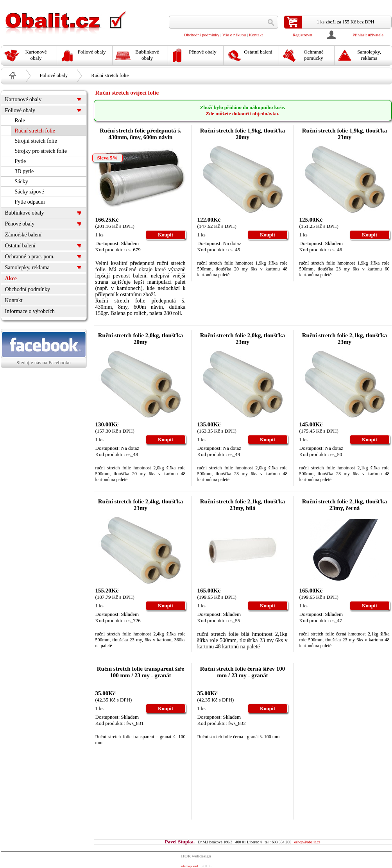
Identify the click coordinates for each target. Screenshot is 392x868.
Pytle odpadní (30, 202)
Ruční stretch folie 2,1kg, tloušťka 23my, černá (345, 505)
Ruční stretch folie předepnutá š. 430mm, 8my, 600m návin (140, 134)
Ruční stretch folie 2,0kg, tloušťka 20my (141, 339)
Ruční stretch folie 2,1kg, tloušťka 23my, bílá (243, 505)
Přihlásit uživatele (368, 35)
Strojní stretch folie (36, 141)
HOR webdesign (196, 856)
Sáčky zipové (30, 192)
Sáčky (21, 182)
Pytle (21, 161)
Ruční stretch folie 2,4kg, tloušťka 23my (141, 505)
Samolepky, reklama (27, 268)
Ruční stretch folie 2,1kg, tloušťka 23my (345, 339)
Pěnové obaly (20, 224)
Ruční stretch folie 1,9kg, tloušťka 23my (345, 134)
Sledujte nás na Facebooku (44, 348)
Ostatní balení (20, 246)
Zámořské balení (23, 235)
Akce (11, 278)
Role (20, 121)
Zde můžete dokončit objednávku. (243, 114)
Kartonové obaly (23, 99)
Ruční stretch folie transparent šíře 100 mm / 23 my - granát (141, 672)
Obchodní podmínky (202, 35)
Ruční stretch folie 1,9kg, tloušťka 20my (243, 134)
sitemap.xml (189, 866)
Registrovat (303, 35)
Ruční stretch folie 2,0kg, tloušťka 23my (243, 339)
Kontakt (256, 35)
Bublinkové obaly (25, 213)
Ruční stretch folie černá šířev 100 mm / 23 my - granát (243, 672)
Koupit (166, 235)
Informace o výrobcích (30, 311)
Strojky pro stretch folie (41, 151)
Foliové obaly (54, 75)
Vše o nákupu (234, 35)
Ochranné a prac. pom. (30, 257)
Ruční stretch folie (110, 75)
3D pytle (24, 171)
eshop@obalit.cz (307, 842)
